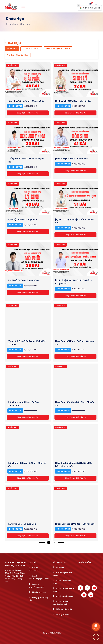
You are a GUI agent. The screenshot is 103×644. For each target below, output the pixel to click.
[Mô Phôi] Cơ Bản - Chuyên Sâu (23, 280)
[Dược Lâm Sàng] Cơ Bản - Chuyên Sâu (75, 524)
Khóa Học (25, 24)
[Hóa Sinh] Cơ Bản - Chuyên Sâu (71, 159)
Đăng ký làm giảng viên (38, 599)
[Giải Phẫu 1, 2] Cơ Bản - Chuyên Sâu (26, 101)
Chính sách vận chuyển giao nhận (61, 603)
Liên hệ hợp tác (37, 592)
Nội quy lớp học (61, 615)
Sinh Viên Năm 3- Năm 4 (58, 49)
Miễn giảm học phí (62, 609)
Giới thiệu (58, 567)
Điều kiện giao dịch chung (62, 574)
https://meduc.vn (36, 587)
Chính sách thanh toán (62, 582)
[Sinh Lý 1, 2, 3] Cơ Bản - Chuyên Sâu (73, 101)
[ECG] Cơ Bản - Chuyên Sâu (22, 524)
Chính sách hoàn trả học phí (63, 590)
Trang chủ (11, 24)
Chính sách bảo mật (63, 596)
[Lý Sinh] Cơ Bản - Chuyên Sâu (23, 219)
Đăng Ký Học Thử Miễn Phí (28, 113)
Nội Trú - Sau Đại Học (18, 55)
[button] (90, 8)
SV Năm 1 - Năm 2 (31, 49)
